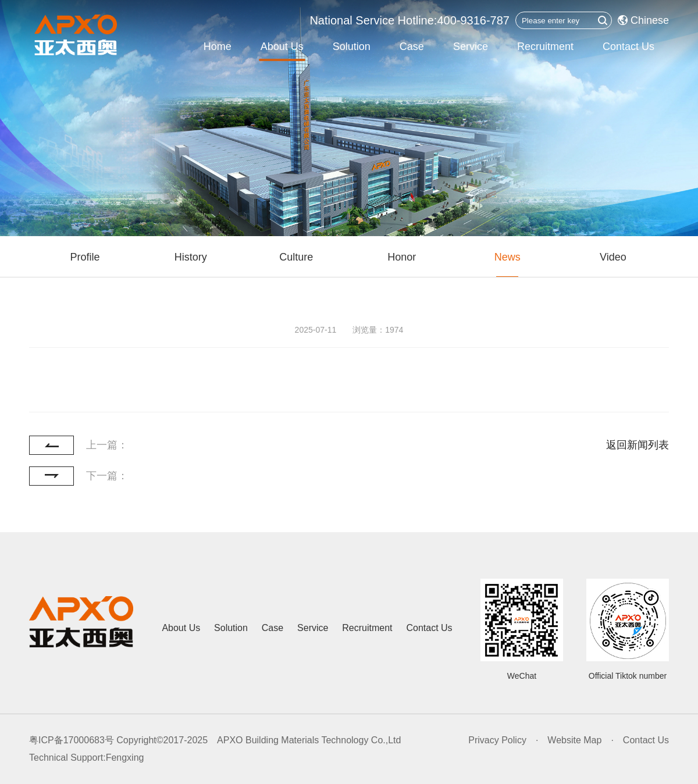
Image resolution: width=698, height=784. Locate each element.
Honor (402, 257)
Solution (352, 47)
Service (471, 47)
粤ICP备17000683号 (72, 740)
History (191, 257)
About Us (282, 47)
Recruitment (545, 47)
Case (412, 47)
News (508, 257)
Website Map (574, 740)
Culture (296, 257)
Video (613, 257)
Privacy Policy (497, 740)
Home (218, 47)
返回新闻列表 (638, 445)
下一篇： (107, 476)
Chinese (643, 20)
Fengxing (125, 758)
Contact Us (628, 47)
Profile (85, 257)
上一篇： (107, 445)
